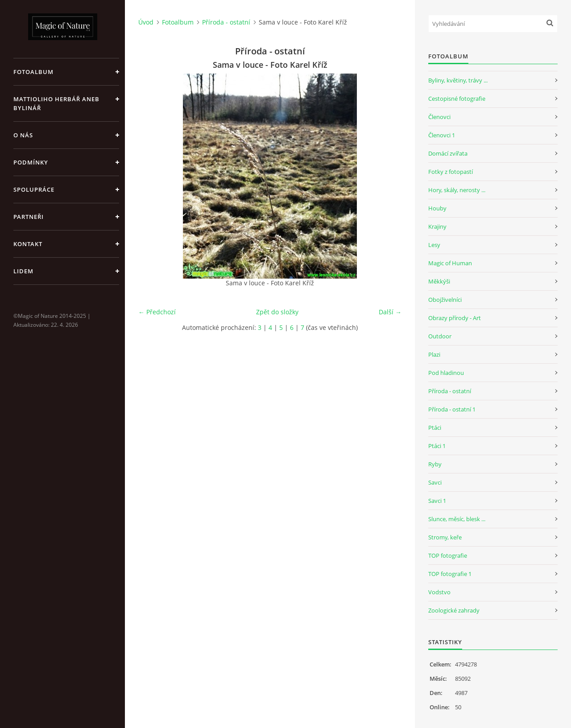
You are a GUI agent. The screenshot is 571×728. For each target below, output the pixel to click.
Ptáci (435, 428)
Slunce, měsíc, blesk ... (457, 519)
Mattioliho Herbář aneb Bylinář (56, 103)
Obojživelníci (445, 300)
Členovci (439, 117)
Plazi (434, 354)
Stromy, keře (445, 537)
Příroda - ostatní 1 (452, 409)
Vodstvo (439, 592)
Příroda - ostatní (226, 22)
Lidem (23, 271)
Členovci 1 (442, 135)
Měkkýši (439, 281)
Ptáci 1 (437, 446)
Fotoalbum (33, 72)
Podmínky (31, 162)
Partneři (29, 217)
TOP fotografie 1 (450, 574)
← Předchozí (157, 312)
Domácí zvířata (448, 153)
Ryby (435, 464)
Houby (437, 208)
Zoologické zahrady (454, 610)
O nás (23, 135)
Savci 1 (437, 501)
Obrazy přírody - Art (455, 318)
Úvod (146, 22)
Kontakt (28, 244)
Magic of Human (450, 263)
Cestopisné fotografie (457, 99)
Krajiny (437, 226)
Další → (390, 312)
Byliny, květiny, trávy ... (458, 80)
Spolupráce (34, 189)
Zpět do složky (277, 312)
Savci (435, 482)
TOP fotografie (448, 555)
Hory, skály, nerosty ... (457, 190)
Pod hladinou (446, 373)
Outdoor (440, 336)
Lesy (434, 245)
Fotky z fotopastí (451, 172)
